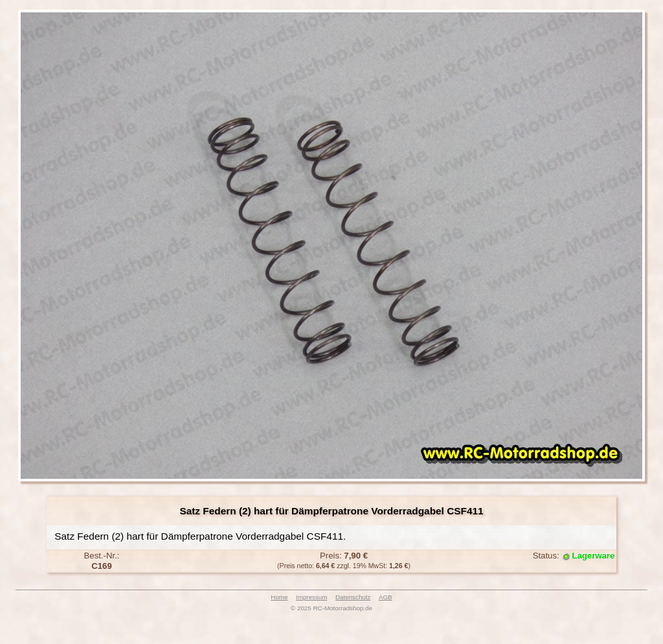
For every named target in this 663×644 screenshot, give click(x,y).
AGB (386, 597)
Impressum (311, 597)
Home (279, 597)
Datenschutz (353, 597)
